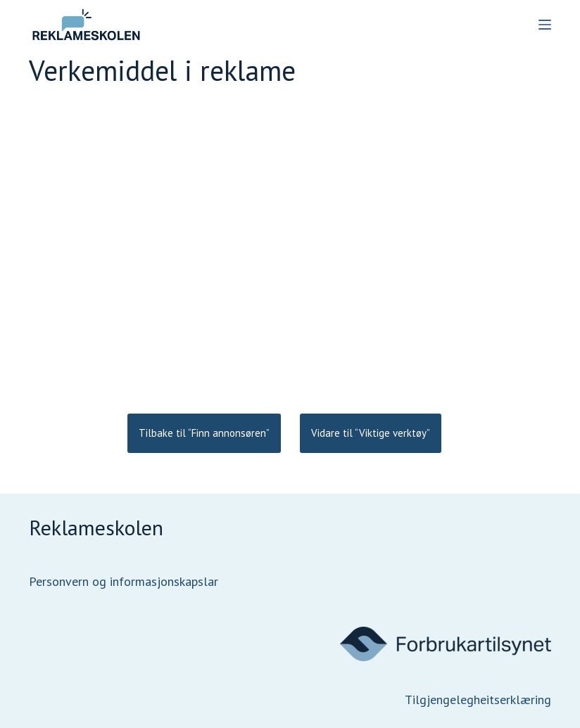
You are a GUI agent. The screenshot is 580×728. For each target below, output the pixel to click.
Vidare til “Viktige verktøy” (371, 433)
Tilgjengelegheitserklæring (478, 700)
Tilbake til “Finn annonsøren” (204, 433)
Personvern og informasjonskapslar (124, 581)
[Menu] (545, 25)
